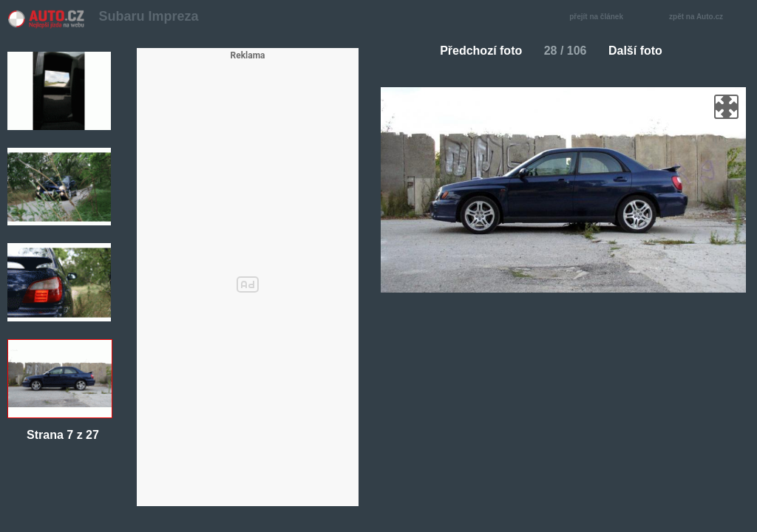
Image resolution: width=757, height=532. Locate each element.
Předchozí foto (475, 51)
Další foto (641, 51)
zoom (726, 107)
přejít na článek (600, 17)
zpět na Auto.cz (704, 17)
